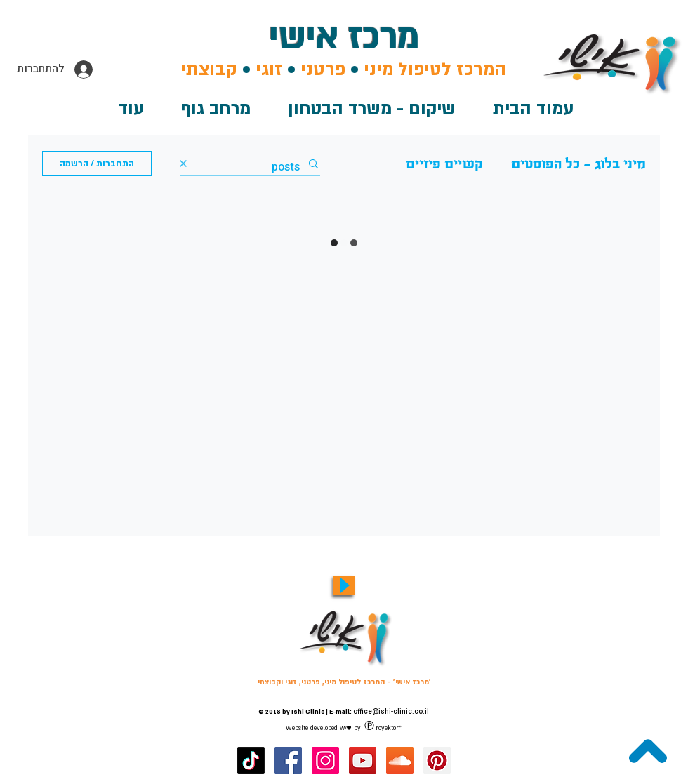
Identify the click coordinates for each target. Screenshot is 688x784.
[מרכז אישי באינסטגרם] (325, 760)
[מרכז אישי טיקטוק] (251, 760)
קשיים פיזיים (444, 164)
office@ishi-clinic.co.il (391, 712)
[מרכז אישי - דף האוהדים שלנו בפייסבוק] (288, 760)
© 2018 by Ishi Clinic (291, 712)
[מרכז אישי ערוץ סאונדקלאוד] (400, 760)
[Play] (344, 585)
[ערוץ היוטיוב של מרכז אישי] (363, 760)
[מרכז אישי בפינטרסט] (437, 760)
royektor (387, 728)
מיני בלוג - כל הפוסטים (578, 164)
